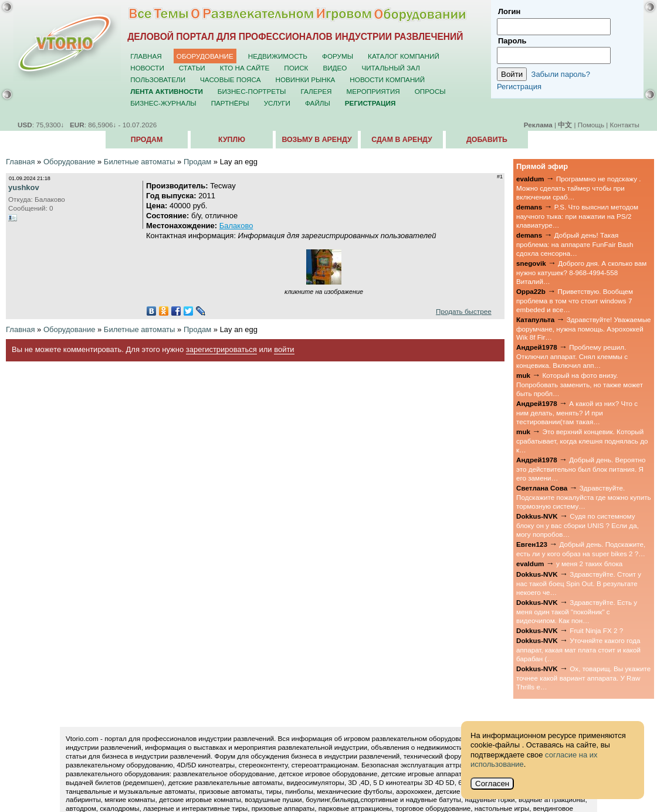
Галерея (316, 91)
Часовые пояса (230, 79)
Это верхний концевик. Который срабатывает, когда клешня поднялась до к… (582, 441)
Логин (509, 11)
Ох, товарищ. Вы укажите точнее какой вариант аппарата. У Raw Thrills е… (583, 678)
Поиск (296, 68)
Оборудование (205, 56)
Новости (147, 68)
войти (284, 349)
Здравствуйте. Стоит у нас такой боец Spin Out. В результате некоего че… (579, 583)
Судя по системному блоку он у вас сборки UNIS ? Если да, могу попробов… (578, 525)
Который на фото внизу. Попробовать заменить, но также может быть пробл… (580, 384)
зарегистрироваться (221, 349)
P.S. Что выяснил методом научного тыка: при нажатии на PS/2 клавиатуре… (577, 216)
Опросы (430, 91)
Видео (335, 68)
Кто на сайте (245, 68)
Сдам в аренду (402, 140)
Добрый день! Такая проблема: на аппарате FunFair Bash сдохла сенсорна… (575, 244)
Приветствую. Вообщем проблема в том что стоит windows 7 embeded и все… (575, 300)
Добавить (487, 140)
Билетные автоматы (140, 162)
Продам (147, 140)
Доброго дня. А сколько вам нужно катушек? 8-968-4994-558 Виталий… (581, 272)
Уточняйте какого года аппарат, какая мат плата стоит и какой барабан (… (578, 649)
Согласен (492, 784)
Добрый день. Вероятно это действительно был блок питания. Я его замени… (581, 469)
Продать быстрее (464, 311)
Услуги (277, 103)
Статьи (192, 68)
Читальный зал (391, 68)
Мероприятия (373, 91)
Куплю (232, 140)
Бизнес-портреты (252, 91)
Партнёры (230, 103)
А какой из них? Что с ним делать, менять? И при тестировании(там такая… (577, 412)
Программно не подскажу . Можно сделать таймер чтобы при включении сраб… (578, 188)
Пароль (512, 41)
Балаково (236, 226)
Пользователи (158, 79)
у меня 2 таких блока (589, 564)
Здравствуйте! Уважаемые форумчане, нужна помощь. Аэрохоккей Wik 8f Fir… (584, 329)
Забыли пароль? (561, 74)
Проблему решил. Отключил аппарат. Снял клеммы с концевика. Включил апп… (572, 356)
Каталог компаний (404, 56)
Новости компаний (387, 79)
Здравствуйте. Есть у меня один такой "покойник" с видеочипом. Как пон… (577, 611)
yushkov (24, 187)
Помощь (591, 125)
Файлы (318, 103)
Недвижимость (278, 56)
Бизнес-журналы (163, 103)
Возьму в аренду (316, 140)
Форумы (338, 56)
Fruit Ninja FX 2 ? (596, 630)
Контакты (625, 125)
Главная (146, 56)
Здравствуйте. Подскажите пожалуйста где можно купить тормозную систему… (584, 497)
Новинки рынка (306, 79)
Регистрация (519, 87)
